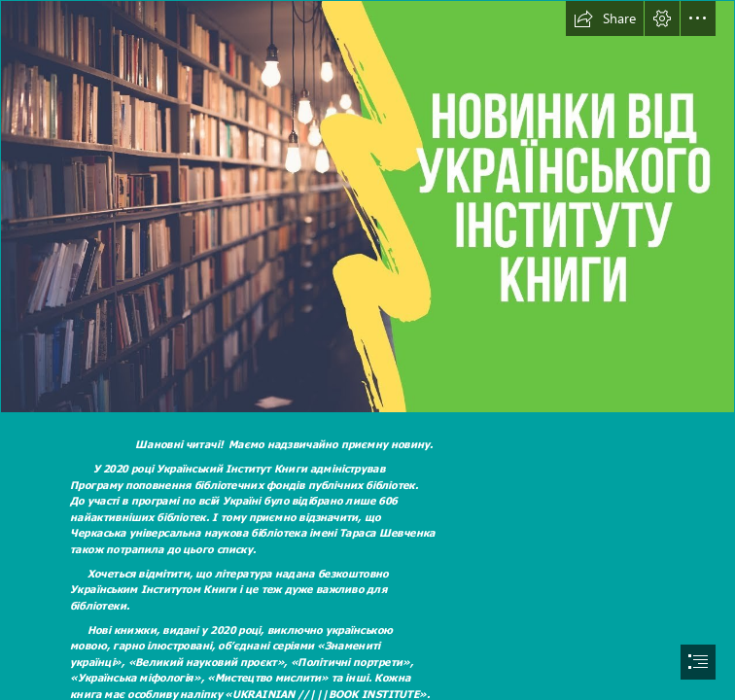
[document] (367, 350)
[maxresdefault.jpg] (367, 207)
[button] (605, 18)
